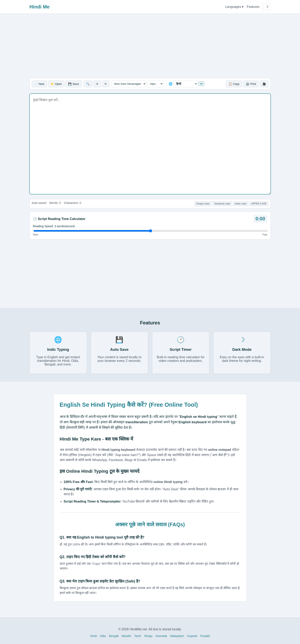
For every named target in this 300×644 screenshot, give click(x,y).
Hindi (94, 636)
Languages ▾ (234, 7)
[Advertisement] (150, 46)
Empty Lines (203, 204)
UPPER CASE (259, 204)
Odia (103, 636)
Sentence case (222, 204)
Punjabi (205, 636)
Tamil (138, 636)
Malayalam (177, 636)
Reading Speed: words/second (54, 226)
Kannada (161, 636)
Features (253, 7)
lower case (241, 204)
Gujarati (192, 636)
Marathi (126, 636)
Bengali (114, 636)
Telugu (148, 636)
